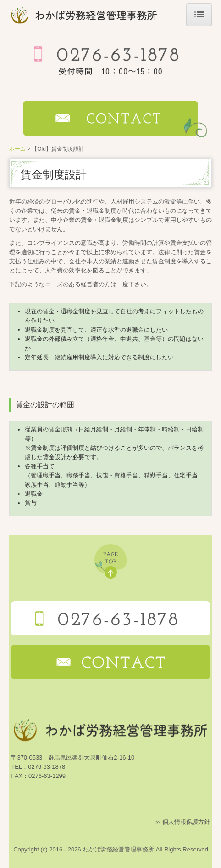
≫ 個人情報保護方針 (182, 822)
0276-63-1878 (47, 767)
